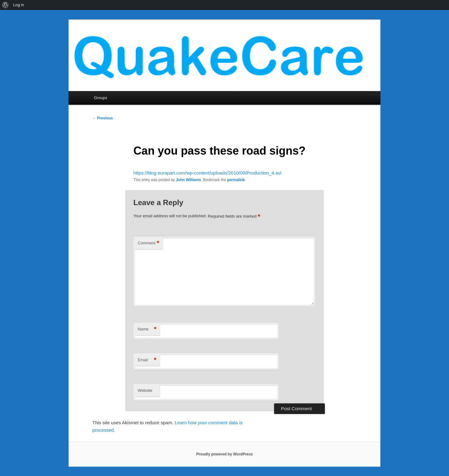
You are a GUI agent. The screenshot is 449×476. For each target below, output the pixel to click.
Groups (101, 98)
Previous (103, 118)
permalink (236, 180)
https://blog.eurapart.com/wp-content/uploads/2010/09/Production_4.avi (207, 173)
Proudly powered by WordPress (224, 454)
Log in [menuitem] (19, 5)
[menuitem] (5, 5)
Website (145, 390)
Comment (149, 243)
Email (147, 360)
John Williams (188, 180)
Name (147, 329)
